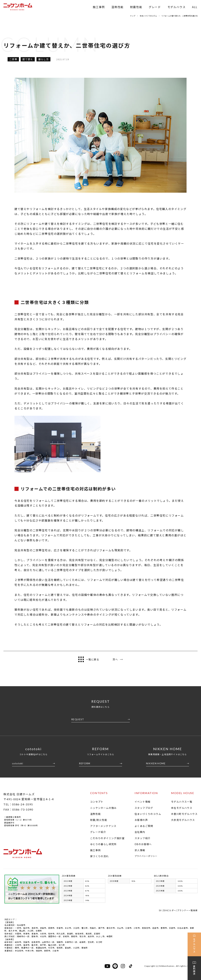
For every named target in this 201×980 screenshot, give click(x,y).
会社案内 (140, 832)
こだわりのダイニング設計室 (107, 838)
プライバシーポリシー (146, 856)
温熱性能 (117, 7)
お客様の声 (141, 820)
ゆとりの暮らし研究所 (103, 844)
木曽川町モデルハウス (184, 814)
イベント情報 (142, 802)
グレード (155, 7)
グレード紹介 (98, 832)
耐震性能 (136, 7)
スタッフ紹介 (142, 838)
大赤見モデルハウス (183, 820)
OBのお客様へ (143, 844)
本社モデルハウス (182, 808)
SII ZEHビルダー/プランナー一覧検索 (178, 910)
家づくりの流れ (99, 856)
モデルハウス (177, 7)
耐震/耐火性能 (99, 820)
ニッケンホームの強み (103, 808)
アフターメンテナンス (103, 826)
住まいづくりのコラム (148, 814)
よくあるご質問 (144, 826)
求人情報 (140, 850)
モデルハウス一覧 (182, 802)
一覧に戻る (89, 659)
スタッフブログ (144, 808)
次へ (118, 659)
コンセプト (97, 802)
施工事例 (99, 7)
